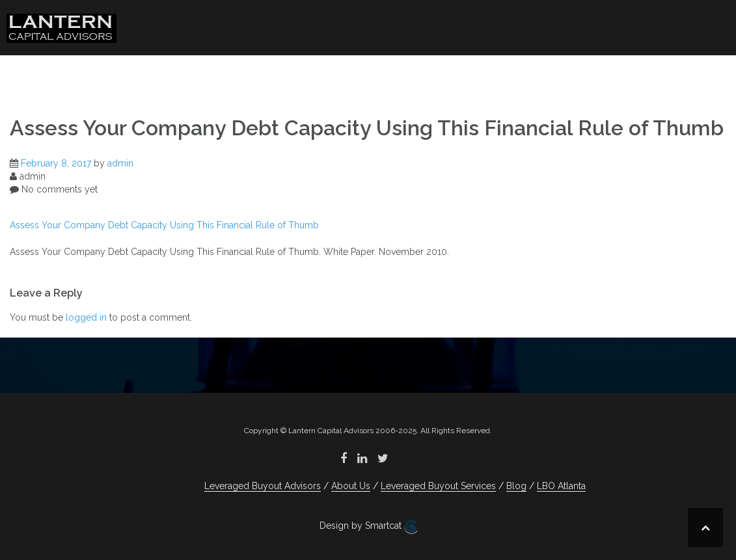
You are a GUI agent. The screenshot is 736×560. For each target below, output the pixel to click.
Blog (594, 75)
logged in (86, 317)
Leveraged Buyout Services (465, 75)
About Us (324, 75)
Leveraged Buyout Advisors (203, 75)
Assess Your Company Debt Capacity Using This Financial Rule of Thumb (164, 225)
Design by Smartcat (368, 527)
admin (120, 163)
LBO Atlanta (679, 75)
